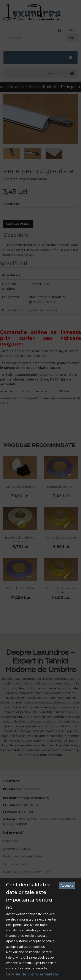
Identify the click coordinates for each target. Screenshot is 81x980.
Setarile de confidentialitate (32, 974)
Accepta (67, 886)
